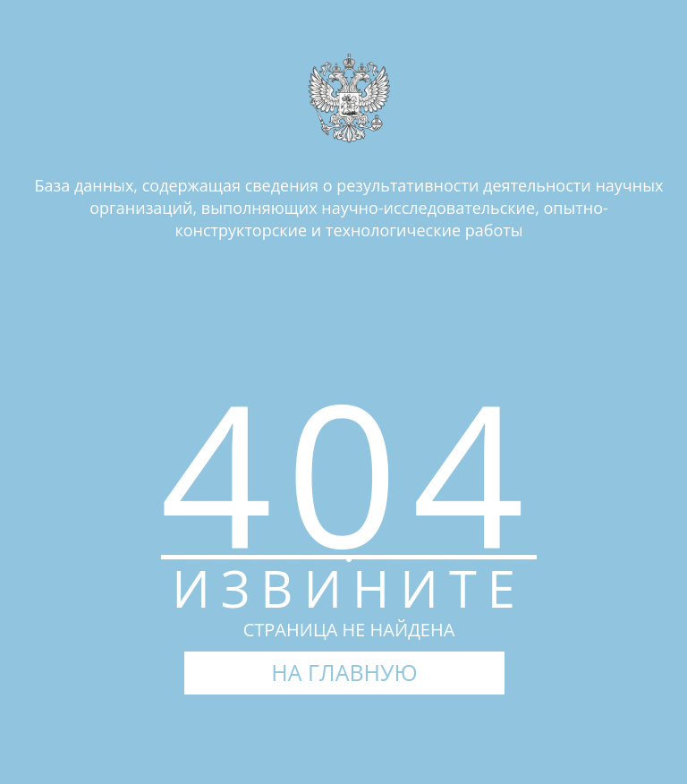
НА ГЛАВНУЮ (344, 672)
